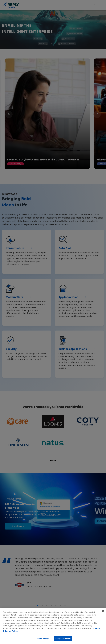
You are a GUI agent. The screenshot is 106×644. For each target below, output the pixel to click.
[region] (53, 626)
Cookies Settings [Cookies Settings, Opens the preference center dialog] (42, 638)
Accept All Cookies (63, 638)
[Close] (103, 611)
